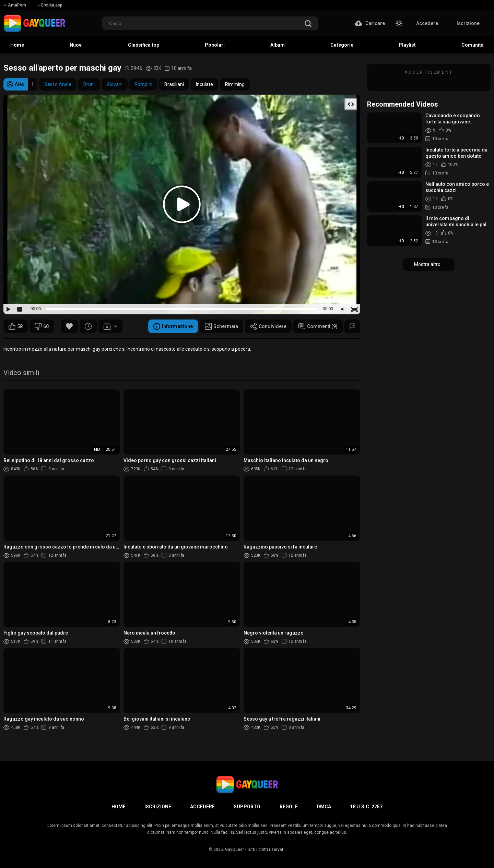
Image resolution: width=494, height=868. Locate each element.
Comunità (473, 45)
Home (17, 45)
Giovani (115, 84)
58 (16, 326)
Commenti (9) (318, 326)
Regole (289, 807)
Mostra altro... (429, 264)
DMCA (324, 807)
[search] (308, 24)
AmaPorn (15, 5)
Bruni (89, 84)
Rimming (235, 84)
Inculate (204, 84)
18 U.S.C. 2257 (366, 807)
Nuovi (76, 45)
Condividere (268, 326)
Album (278, 45)
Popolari (215, 45)
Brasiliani (174, 84)
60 (42, 326)
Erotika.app (50, 5)
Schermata (221, 326)
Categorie (342, 45)
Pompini (143, 84)
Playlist (407, 45)
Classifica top (144, 45)
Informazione (173, 326)
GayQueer (234, 849)
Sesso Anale (58, 84)
